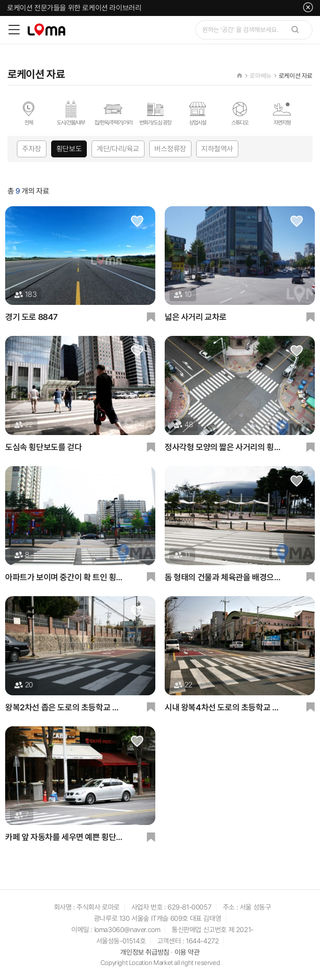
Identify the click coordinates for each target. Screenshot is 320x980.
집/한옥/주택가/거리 (113, 113)
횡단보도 (69, 149)
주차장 (32, 149)
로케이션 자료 (296, 76)
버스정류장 (170, 149)
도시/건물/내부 (71, 113)
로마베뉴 (260, 76)
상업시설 (198, 113)
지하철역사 (217, 149)
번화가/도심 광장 (155, 113)
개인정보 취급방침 (145, 953)
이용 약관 (187, 953)
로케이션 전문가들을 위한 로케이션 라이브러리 (74, 8)
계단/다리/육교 (118, 149)
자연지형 (282, 113)
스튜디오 (240, 113)
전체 (29, 113)
